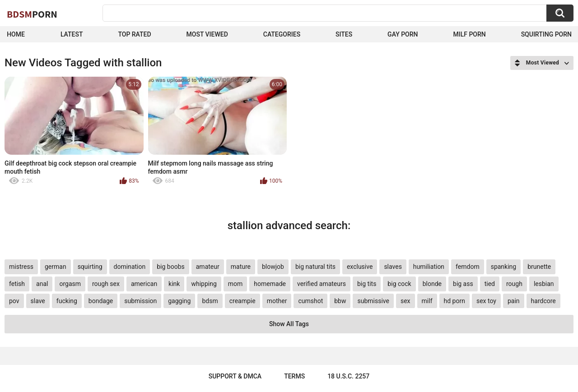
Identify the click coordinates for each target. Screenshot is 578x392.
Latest (72, 34)
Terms (294, 376)
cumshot (310, 301)
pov (14, 301)
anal (42, 284)
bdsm (210, 301)
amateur (208, 267)
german (56, 267)
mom (235, 284)
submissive (373, 301)
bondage (101, 301)
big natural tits (315, 267)
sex (406, 301)
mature (241, 267)
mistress (21, 267)
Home (16, 34)
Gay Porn (403, 34)
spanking (504, 267)
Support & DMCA (235, 376)
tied (490, 284)
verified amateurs (322, 284)
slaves (393, 267)
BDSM (32, 14)
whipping (204, 284)
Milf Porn (469, 34)
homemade (270, 284)
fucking (67, 301)
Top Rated (134, 34)
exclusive (360, 267)
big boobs (171, 267)
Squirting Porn (546, 34)
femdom (468, 267)
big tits (367, 284)
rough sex (106, 284)
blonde (432, 284)
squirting (90, 267)
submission (140, 301)
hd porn (454, 301)
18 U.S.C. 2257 (348, 376)
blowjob (273, 267)
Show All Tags (289, 324)
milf (427, 301)
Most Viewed (207, 34)
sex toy (486, 301)
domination (130, 267)
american (144, 284)
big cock (399, 284)
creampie (242, 301)
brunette (539, 267)
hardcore (543, 301)
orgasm (70, 284)
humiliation (429, 267)
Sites (344, 34)
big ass (463, 284)
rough (514, 284)
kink (174, 284)
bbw (340, 301)
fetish (17, 284)
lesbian (544, 284)
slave (38, 301)
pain (514, 301)
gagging (179, 301)
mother (277, 301)
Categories (282, 34)
